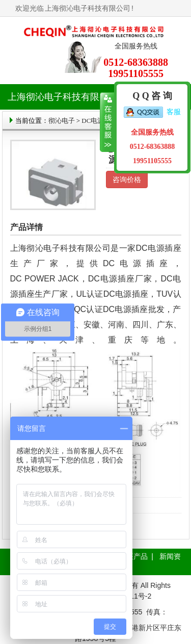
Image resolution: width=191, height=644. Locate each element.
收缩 (107, 122)
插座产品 (133, 556)
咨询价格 (127, 179)
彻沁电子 (62, 121)
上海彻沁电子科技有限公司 (88, 8)
